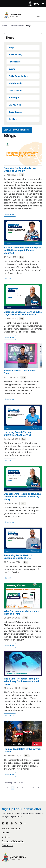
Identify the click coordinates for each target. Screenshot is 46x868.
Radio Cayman (15, 112)
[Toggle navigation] (38, 15)
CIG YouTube (15, 105)
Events (12, 69)
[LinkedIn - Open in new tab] (7, 823)
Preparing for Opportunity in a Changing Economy (20, 169)
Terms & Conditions (11, 828)
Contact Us (7, 845)
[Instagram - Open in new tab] (12, 823)
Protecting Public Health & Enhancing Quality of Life (18, 557)
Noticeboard (15, 62)
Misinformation (16, 83)
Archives (13, 119)
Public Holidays (16, 55)
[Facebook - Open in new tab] (3, 823)
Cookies (6, 837)
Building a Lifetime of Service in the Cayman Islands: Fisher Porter (23, 313)
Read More (10, 214)
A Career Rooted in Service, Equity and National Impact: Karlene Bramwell (22, 250)
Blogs (11, 47)
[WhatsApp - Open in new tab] (25, 823)
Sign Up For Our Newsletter (17, 130)
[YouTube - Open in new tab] (21, 823)
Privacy (5, 833)
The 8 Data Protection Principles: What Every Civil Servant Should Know (22, 681)
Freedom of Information (13, 841)
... (27, 788)
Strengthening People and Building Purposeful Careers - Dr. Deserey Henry (22, 497)
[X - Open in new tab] (16, 823)
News (10, 38)
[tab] (23, 38)
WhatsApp (14, 98)
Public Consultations (18, 76)
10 (33, 788)
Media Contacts (16, 90)
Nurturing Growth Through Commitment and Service (18, 434)
